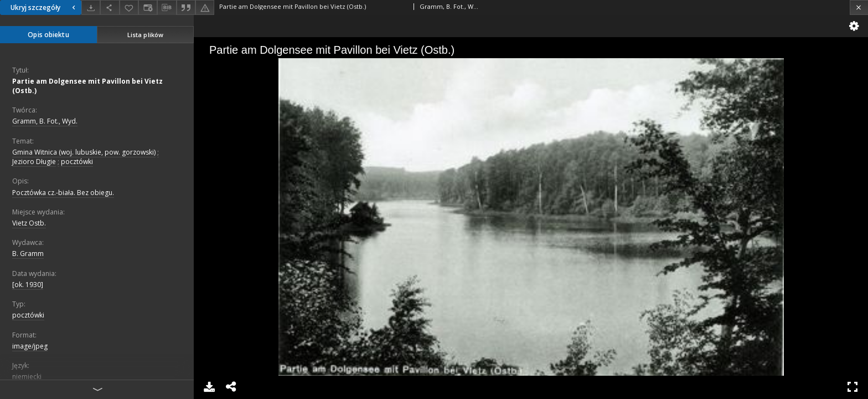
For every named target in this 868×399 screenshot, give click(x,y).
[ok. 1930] (28, 285)
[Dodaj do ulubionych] (129, 7)
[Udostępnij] (110, 7)
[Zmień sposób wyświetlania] (148, 7)
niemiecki (27, 377)
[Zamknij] (859, 7)
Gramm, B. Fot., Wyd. (45, 121)
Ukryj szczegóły (44, 7)
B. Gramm (28, 254)
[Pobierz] (91, 7)
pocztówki (77, 162)
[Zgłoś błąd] (205, 7)
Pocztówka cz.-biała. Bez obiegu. (63, 193)
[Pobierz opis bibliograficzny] (167, 8)
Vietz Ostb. (29, 223)
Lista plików (145, 35)
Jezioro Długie (34, 162)
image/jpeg (30, 346)
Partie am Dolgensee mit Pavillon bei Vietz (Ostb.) (87, 86)
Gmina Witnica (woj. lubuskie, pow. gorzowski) (84, 152)
